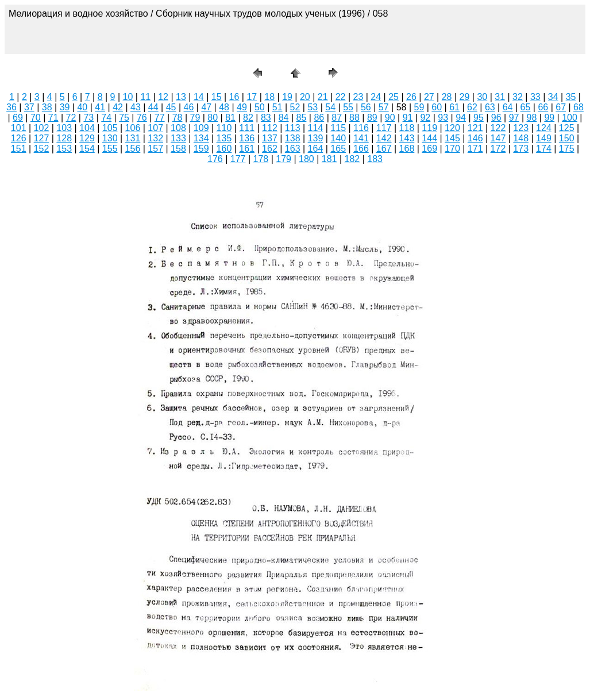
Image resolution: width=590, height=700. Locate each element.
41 (100, 107)
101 (19, 128)
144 (429, 138)
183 (375, 159)
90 (390, 118)
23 (358, 97)
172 (498, 149)
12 (163, 97)
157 (155, 149)
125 (567, 128)
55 (348, 107)
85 (302, 118)
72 (71, 118)
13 (181, 97)
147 (498, 138)
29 (465, 97)
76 (142, 118)
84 (284, 118)
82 (248, 118)
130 (110, 138)
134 (201, 138)
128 (64, 138)
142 (384, 138)
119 (429, 128)
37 (29, 107)
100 (570, 118)
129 (87, 138)
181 (329, 159)
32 (518, 97)
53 (313, 107)
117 (384, 128)
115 (338, 128)
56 (366, 107)
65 (526, 107)
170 (452, 149)
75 (124, 118)
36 (11, 107)
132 (155, 138)
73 (88, 118)
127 (42, 138)
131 (133, 138)
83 (266, 118)
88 (354, 118)
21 (323, 97)
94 (461, 118)
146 (475, 138)
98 (532, 118)
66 (543, 107)
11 (145, 97)
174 (544, 149)
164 (316, 149)
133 (178, 138)
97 (514, 118)
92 (425, 118)
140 (338, 138)
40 (82, 107)
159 (201, 149)
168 (407, 149)
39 (65, 107)
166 (361, 149)
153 (64, 149)
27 (429, 97)
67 (561, 107)
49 (242, 107)
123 (521, 128)
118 (407, 128)
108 (178, 128)
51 (277, 107)
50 (260, 107)
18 (269, 97)
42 (118, 107)
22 (341, 97)
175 (567, 149)
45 (171, 107)
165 (338, 149)
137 (270, 138)
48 (224, 107)
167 (384, 149)
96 (496, 118)
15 (217, 97)
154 (87, 149)
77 (160, 118)
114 (316, 128)
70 (36, 118)
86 (319, 118)
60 (437, 107)
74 (106, 118)
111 (247, 128)
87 (337, 118)
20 (305, 97)
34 (553, 97)
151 (19, 149)
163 (293, 149)
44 (153, 107)
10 (128, 97)
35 (571, 97)
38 (47, 107)
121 (475, 128)
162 (270, 149)
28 (447, 97)
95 (479, 118)
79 (195, 118)
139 (316, 138)
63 (490, 107)
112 (270, 128)
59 (419, 107)
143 (407, 138)
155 (110, 149)
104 (87, 128)
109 (201, 128)
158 (178, 149)
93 (443, 118)
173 (521, 149)
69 (18, 118)
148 (521, 138)
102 (42, 128)
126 (19, 138)
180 (306, 159)
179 (284, 159)
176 (215, 159)
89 (372, 118)
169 (429, 149)
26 (411, 97)
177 (238, 159)
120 (452, 128)
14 (199, 97)
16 (234, 97)
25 (394, 97)
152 (42, 149)
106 (133, 128)
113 (293, 128)
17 (252, 97)
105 (110, 128)
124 (544, 128)
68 (579, 107)
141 (361, 138)
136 (247, 138)
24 (376, 97)
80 (213, 118)
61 (454, 107)
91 (408, 118)
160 (224, 149)
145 (452, 138)
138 (293, 138)
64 (508, 107)
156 (133, 149)
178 (261, 159)
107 (155, 128)
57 (384, 107)
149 (544, 138)
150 (567, 138)
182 (352, 159)
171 (475, 149)
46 (189, 107)
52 (295, 107)
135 (224, 138)
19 (287, 97)
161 (247, 149)
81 (230, 118)
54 (330, 107)
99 (549, 118)
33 (535, 97)
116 (361, 128)
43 (136, 107)
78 (178, 118)
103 (64, 128)
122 (498, 128)
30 (482, 97)
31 (500, 97)
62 (472, 107)
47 (206, 107)
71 (53, 118)
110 (224, 128)
